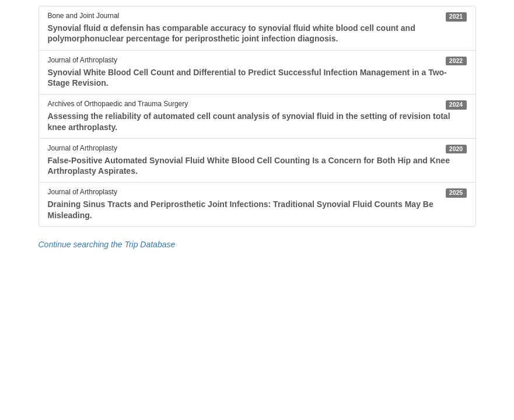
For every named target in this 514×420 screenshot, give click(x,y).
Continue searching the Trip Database (107, 244)
